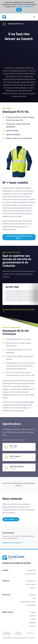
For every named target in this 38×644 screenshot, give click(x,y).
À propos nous (31, 581)
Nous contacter (11, 519)
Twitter (33, 619)
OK (19, 10)
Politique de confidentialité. (24, 7)
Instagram (32, 623)
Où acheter (32, 595)
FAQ (34, 598)
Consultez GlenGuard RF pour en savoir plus (19, 237)
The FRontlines (31, 605)
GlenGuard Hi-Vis (30, 574)
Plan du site (31, 633)
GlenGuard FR (31, 570)
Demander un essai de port (13, 543)
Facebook (32, 616)
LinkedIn (33, 612)
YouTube (33, 626)
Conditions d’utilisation (18, 633)
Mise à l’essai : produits (28, 602)
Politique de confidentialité (7, 633)
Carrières (33, 588)
